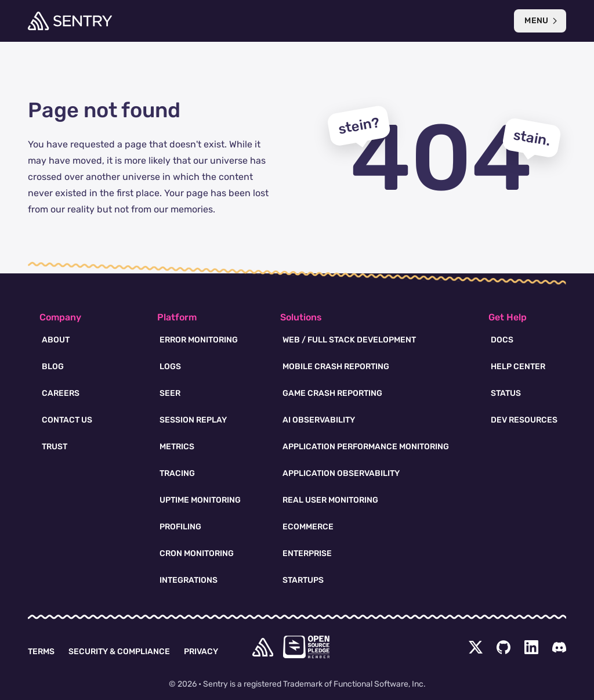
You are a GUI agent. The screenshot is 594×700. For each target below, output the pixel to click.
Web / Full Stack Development (349, 340)
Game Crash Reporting (332, 393)
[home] (263, 647)
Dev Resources (524, 420)
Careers (61, 393)
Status (506, 393)
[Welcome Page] (70, 21)
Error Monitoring (199, 340)
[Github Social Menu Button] (504, 647)
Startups (303, 580)
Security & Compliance (119, 652)
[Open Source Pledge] (306, 647)
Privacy (201, 652)
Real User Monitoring (330, 500)
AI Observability (319, 420)
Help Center (518, 367)
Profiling (180, 527)
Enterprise (307, 553)
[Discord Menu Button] (559, 647)
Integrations (189, 580)
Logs (170, 367)
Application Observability (341, 473)
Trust (55, 447)
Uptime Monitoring (200, 500)
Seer (170, 393)
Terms (41, 652)
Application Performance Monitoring (366, 447)
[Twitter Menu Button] (476, 647)
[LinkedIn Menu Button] (531, 647)
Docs (502, 340)
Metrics (177, 447)
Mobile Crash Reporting (336, 367)
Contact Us (67, 420)
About (56, 340)
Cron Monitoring (197, 553)
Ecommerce (308, 527)
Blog (53, 367)
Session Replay (193, 420)
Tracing (177, 473)
